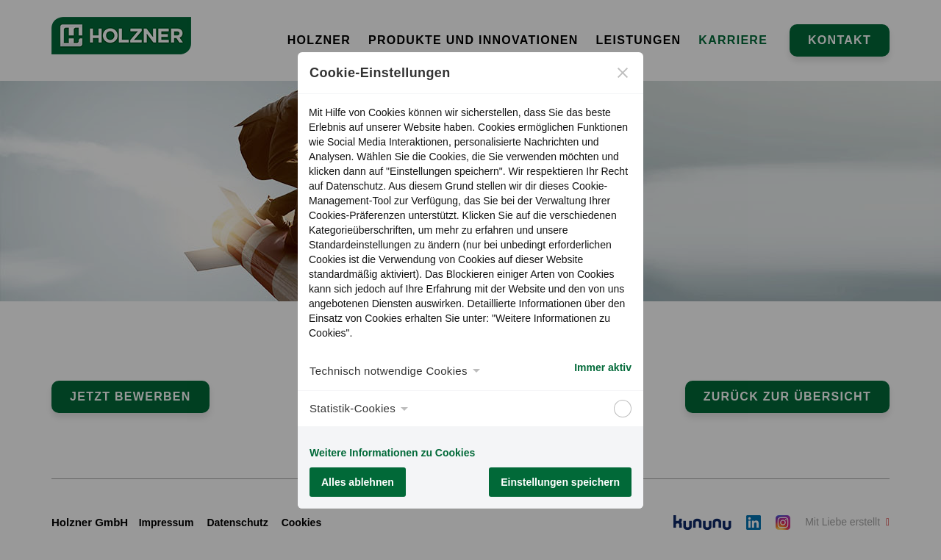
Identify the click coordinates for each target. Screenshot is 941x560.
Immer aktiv (603, 367)
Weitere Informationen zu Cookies (392, 453)
